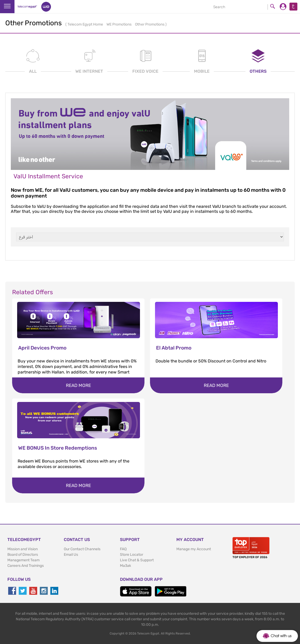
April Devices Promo (42, 348)
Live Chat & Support (137, 560)
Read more (78, 385)
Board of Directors (23, 555)
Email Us (71, 555)
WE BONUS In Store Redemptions (58, 448)
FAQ (123, 549)
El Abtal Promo (174, 348)
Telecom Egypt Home (86, 24)
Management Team (23, 560)
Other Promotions (150, 24)
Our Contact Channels (82, 549)
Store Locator (132, 555)
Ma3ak (125, 566)
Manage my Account (194, 549)
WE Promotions (119, 24)
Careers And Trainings (26, 566)
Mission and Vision (23, 549)
